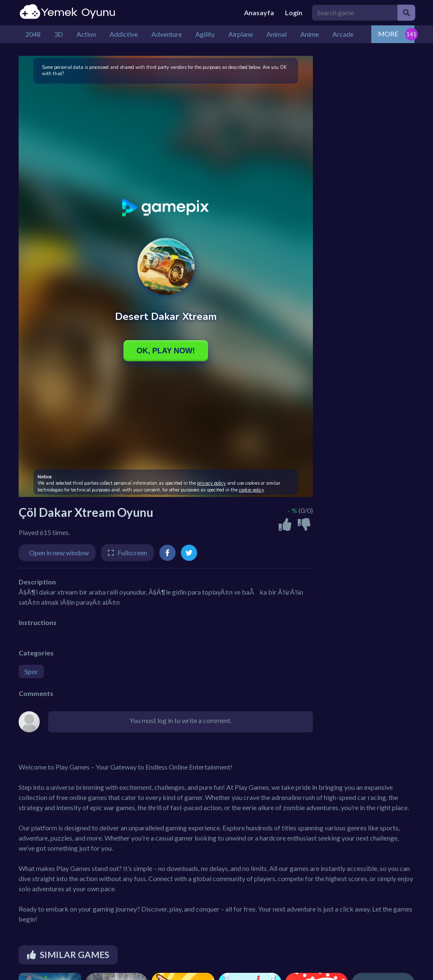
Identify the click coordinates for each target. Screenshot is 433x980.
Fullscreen (132, 553)
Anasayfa (259, 12)
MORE (388, 34)
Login (294, 12)
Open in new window (59, 553)
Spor (31, 671)
